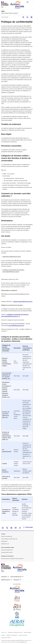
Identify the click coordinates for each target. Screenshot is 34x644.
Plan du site (4, 632)
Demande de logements (6, 550)
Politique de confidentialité (12, 635)
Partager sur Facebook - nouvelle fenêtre (3, 528)
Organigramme (4, 541)
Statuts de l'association (6, 536)
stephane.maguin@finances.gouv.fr (23, 302)
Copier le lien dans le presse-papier (20, 528)
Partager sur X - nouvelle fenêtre (7, 528)
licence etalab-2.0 (21, 642)
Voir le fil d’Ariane (5, 17)
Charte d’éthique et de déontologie (8, 539)
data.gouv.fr (17, 580)
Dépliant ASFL (4, 544)
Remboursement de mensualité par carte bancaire (11, 559)
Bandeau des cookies (6, 638)
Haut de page (29, 527)
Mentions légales (28, 632)
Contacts (3, 635)
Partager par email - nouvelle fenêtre (16, 528)
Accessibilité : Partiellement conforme (15, 632)
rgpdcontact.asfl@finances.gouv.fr (12, 257)
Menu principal (32, 2)
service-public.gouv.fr (16, 577)
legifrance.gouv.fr (6, 580)
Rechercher (28, 2)
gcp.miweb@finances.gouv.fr (16, 326)
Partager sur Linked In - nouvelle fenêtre (11, 528)
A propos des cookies (23, 635)
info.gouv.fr (4, 577)
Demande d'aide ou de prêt (7, 552)
